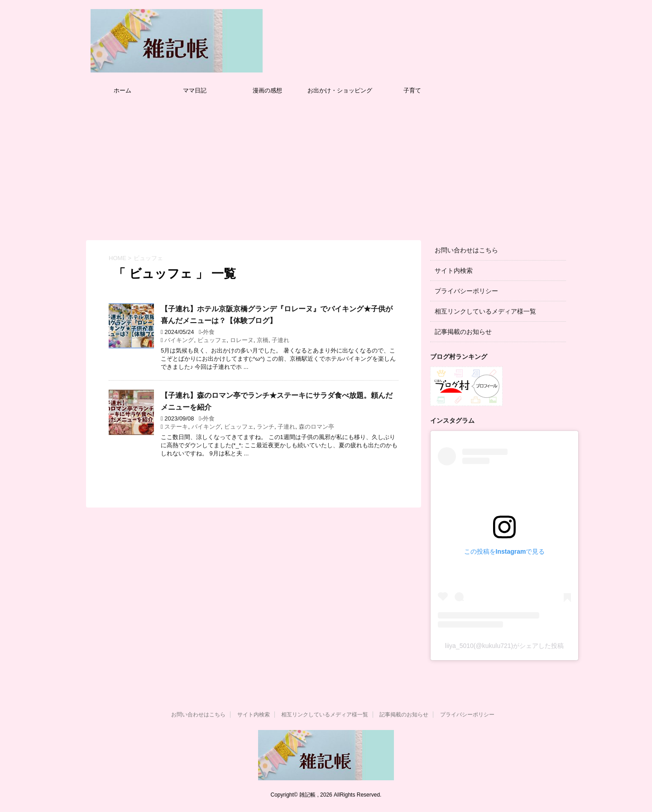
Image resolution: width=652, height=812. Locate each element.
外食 (209, 332)
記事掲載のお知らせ (463, 332)
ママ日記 (195, 90)
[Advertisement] (326, 168)
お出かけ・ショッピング (340, 90)
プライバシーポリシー (466, 291)
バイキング (179, 340)
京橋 (263, 340)
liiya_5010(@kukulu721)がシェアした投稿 (504, 646)
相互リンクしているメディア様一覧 (485, 311)
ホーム (122, 90)
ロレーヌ (242, 340)
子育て (412, 90)
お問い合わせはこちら (466, 250)
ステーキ (176, 427)
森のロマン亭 (316, 427)
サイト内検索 (454, 271)
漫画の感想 (267, 90)
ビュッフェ (212, 340)
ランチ (266, 427)
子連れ (280, 340)
